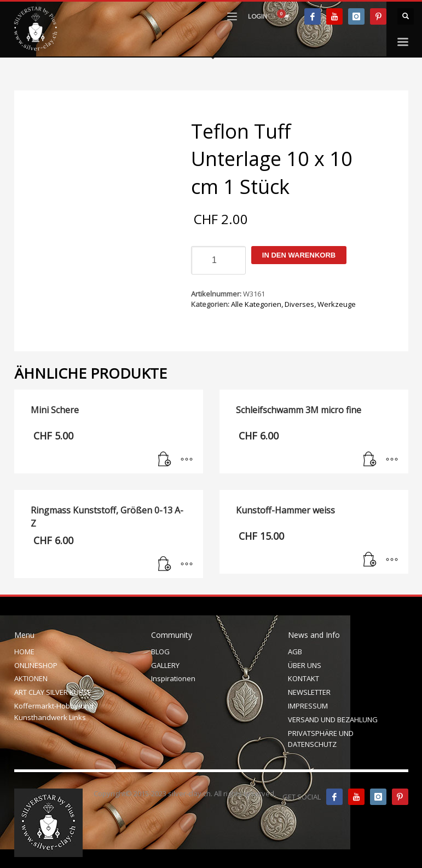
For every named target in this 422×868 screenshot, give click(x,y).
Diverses (299, 304)
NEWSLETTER (309, 692)
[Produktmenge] (218, 260)
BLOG (160, 652)
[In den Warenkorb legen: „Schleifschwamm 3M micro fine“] (370, 460)
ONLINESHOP (36, 665)
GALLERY (165, 665)
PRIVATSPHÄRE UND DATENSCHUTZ (321, 739)
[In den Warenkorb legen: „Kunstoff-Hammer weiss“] (370, 560)
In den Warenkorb (299, 255)
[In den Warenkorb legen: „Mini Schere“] (165, 460)
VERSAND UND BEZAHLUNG (333, 719)
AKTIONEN (31, 678)
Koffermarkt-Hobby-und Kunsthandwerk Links (54, 712)
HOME (24, 652)
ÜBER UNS (305, 665)
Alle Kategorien (256, 304)
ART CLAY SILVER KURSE (53, 692)
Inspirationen (173, 678)
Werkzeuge (337, 304)
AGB (295, 652)
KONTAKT (304, 678)
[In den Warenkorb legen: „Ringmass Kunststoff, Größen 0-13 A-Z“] (165, 564)
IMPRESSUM (308, 706)
